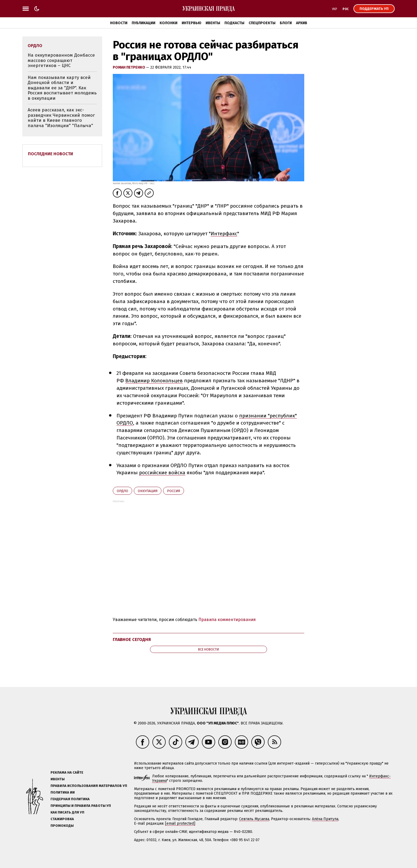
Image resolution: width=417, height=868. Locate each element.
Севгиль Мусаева (254, 819)
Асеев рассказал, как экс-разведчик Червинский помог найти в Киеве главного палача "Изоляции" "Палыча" (61, 118)
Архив (302, 23)
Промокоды (62, 826)
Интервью (191, 23)
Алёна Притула (325, 819)
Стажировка (62, 819)
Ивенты (213, 23)
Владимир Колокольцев (154, 381)
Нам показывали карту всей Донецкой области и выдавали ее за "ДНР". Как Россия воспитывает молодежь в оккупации (62, 88)
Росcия (174, 491)
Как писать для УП (67, 812)
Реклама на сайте (67, 772)
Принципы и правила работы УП (81, 806)
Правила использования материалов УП (89, 786)
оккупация (148, 491)
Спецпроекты (262, 23)
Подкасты (234, 23)
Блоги (286, 23)
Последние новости (51, 154)
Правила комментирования (227, 620)
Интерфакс (224, 234)
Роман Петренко (129, 67)
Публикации (143, 23)
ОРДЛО (122, 491)
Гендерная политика (70, 799)
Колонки (168, 23)
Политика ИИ (63, 792)
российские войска (162, 473)
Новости (119, 23)
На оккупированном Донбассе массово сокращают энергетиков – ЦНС (61, 60)
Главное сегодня (132, 640)
